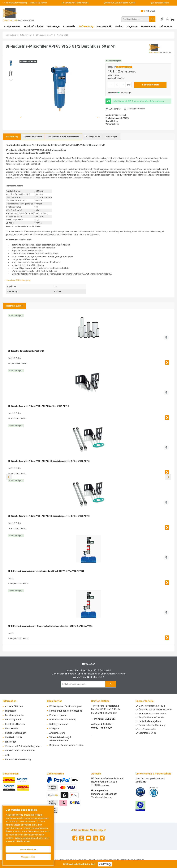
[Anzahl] (117, 85)
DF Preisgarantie (14, 720)
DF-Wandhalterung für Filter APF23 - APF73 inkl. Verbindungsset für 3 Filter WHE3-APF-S (49, 516)
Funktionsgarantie (14, 715)
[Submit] (111, 684)
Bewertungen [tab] (111, 137)
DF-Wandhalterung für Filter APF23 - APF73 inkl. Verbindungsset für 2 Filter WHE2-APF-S (49, 461)
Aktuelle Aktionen (14, 706)
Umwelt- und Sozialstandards (20, 751)
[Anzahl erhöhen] (123, 85)
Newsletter (10, 742)
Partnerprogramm (58, 715)
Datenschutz (11, 728)
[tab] (12, 137)
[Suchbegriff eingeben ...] (135, 19)
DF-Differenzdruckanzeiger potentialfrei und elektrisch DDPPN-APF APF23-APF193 (46, 571)
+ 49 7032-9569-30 (103, 719)
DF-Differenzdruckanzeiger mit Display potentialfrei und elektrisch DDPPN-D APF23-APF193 (50, 626)
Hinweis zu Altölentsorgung (18, 280)
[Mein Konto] (167, 19)
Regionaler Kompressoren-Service (66, 745)
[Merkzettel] (162, 19)
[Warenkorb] (172, 19)
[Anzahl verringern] (111, 85)
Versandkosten (81, 860)
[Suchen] (152, 19)
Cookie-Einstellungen (16, 733)
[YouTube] (89, 838)
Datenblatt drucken (136, 109)
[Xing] (102, 838)
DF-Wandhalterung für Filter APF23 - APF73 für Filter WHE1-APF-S (38, 406)
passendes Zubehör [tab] (14, 306)
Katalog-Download (59, 724)
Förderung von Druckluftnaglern (65, 706)
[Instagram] (82, 838)
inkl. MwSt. (148, 11)
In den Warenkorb (150, 85)
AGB (7, 755)
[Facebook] (75, 838)
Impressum (11, 711)
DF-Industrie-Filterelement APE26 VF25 (26, 351)
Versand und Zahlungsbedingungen (23, 746)
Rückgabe (54, 728)
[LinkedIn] (95, 838)
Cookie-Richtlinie (14, 737)
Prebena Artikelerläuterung (63, 720)
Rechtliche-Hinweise (15, 724)
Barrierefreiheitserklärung (18, 759)
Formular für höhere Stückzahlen (66, 711)
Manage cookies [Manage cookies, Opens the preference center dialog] (28, 857)
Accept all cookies (28, 849)
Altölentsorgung (57, 733)
